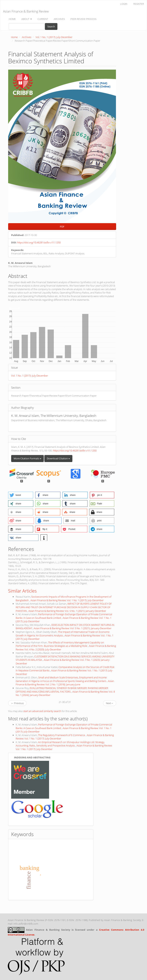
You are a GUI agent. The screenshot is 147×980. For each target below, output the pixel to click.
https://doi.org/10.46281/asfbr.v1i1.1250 (39, 242)
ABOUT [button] (27, 19)
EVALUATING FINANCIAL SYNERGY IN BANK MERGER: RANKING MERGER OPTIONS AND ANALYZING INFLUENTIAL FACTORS (62, 690)
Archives (27, 37)
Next (110, 703)
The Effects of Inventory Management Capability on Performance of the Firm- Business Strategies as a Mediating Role (60, 644)
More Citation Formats (27, 458)
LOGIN (124, 4)
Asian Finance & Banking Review (26, 11)
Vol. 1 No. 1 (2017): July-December (54, 37)
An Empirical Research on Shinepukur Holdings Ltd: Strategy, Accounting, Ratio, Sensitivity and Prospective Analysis (60, 744)
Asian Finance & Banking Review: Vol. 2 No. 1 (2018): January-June (65, 683)
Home (14, 37)
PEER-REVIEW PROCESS (83, 19)
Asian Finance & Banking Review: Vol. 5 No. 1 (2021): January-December (67, 611)
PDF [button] (62, 227)
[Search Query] (27, 26)
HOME (12, 19)
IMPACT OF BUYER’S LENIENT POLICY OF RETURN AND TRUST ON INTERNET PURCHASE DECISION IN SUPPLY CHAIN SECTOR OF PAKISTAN (64, 607)
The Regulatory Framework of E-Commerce (62, 735)
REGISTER (139, 4)
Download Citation (58, 458)
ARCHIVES (59, 19)
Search (51, 26)
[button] (21, 495)
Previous (17, 703)
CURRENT (43, 19)
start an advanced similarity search (42, 711)
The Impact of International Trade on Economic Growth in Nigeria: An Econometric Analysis (63, 634)
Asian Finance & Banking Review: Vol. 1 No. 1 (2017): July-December (67, 600)
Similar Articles (22, 591)
